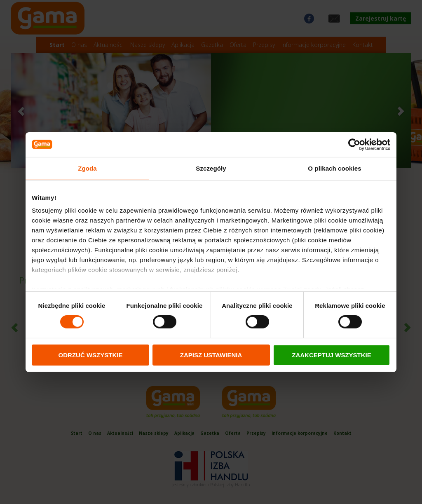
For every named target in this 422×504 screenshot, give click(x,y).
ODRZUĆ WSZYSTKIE (91, 355)
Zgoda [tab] (87, 168)
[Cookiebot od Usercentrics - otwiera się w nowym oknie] (354, 144)
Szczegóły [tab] (211, 168)
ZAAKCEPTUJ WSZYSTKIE (332, 355)
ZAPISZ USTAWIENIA (211, 355)
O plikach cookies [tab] (334, 168)
